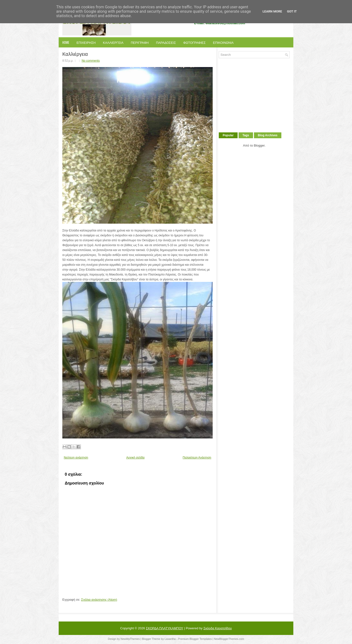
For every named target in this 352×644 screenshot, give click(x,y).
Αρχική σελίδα (135, 458)
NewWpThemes (130, 639)
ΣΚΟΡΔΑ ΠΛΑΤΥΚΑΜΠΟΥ (165, 628)
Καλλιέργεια (75, 54)
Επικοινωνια (223, 42)
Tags (246, 135)
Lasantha (170, 639)
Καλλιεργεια (113, 42)
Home (66, 42)
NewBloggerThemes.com (229, 639)
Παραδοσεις (166, 42)
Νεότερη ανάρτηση (76, 458)
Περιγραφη (140, 42)
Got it (292, 11)
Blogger (259, 145)
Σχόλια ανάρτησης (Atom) (99, 600)
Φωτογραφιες (194, 42)
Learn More (272, 11)
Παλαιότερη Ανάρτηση (197, 458)
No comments (91, 61)
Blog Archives (268, 135)
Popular (228, 135)
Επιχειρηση (86, 42)
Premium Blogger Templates (195, 639)
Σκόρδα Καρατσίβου (218, 628)
